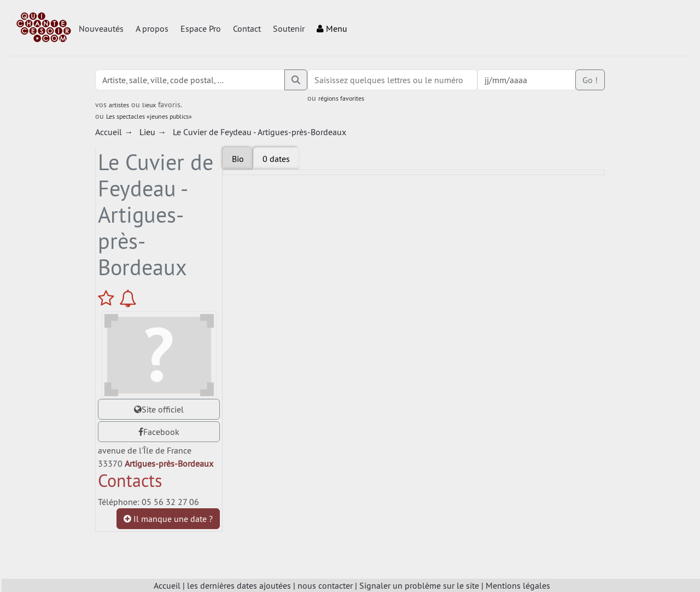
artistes (119, 105)
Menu (332, 28)
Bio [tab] (238, 159)
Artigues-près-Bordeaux (169, 463)
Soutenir (289, 28)
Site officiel (159, 409)
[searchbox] (392, 80)
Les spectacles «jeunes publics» (149, 116)
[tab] (276, 159)
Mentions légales (518, 585)
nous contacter (325, 585)
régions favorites (341, 98)
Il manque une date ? (168, 519)
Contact (247, 28)
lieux (149, 105)
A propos (152, 28)
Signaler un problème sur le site (419, 585)
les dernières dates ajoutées (239, 585)
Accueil (167, 585)
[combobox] (392, 80)
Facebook (159, 432)
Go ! (590, 80)
